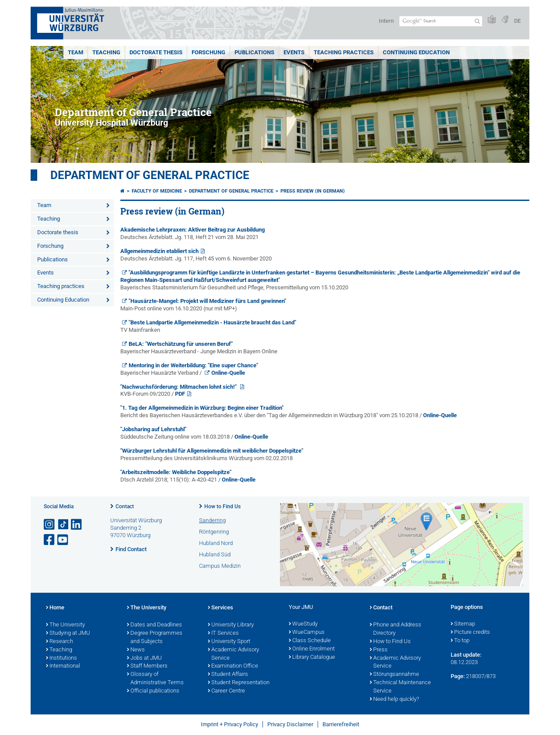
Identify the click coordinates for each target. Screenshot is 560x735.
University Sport (229, 642)
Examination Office (233, 666)
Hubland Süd (215, 554)
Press (379, 650)
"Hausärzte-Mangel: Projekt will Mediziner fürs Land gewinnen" (207, 301)
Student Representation (239, 683)
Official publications (153, 691)
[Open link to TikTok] (63, 525)
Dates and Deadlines (154, 625)
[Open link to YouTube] (63, 540)
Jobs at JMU (144, 658)
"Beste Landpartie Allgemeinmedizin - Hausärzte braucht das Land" (212, 322)
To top (460, 641)
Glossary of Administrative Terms (155, 679)
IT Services (223, 633)
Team (75, 52)
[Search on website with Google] (441, 21)
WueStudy (303, 624)
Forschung (208, 52)
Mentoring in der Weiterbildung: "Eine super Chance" (193, 365)
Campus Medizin (220, 566)
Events (294, 52)
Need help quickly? (394, 700)
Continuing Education (416, 52)
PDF (180, 394)
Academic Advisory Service (233, 654)
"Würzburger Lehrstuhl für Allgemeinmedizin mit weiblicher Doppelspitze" (212, 451)
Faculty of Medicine (157, 191)
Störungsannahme (394, 675)
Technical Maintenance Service (400, 687)
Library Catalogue (312, 658)
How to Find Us (222, 506)
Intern (386, 21)
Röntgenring (214, 532)
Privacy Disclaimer (290, 724)
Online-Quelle (228, 373)
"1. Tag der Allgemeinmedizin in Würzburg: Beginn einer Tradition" (202, 408)
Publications (254, 52)
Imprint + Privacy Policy (229, 724)
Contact (125, 506)
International (63, 666)
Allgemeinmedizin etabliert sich (159, 251)
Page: (458, 676)
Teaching (106, 52)
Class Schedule (310, 641)
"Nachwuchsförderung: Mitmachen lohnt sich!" (179, 387)
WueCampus (307, 633)
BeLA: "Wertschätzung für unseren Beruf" (181, 344)
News (136, 650)
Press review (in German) (313, 191)
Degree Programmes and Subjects (155, 638)
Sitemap (463, 624)
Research (59, 642)
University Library (231, 625)
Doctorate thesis (156, 52)
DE (517, 21)
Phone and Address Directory (395, 629)
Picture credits (470, 633)
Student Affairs (228, 675)
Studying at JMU (68, 633)
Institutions (61, 658)
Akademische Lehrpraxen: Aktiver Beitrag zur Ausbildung (192, 230)
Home (55, 608)
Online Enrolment (312, 649)
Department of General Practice (150, 175)
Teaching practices (344, 52)
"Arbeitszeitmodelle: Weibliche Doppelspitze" (176, 472)
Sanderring (212, 520)
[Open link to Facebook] (50, 540)
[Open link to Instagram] (50, 525)
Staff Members (147, 666)
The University (65, 625)
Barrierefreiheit (341, 724)
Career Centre (226, 691)
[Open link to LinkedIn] (77, 525)
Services (220, 608)
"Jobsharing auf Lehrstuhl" (153, 429)
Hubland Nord (216, 543)
